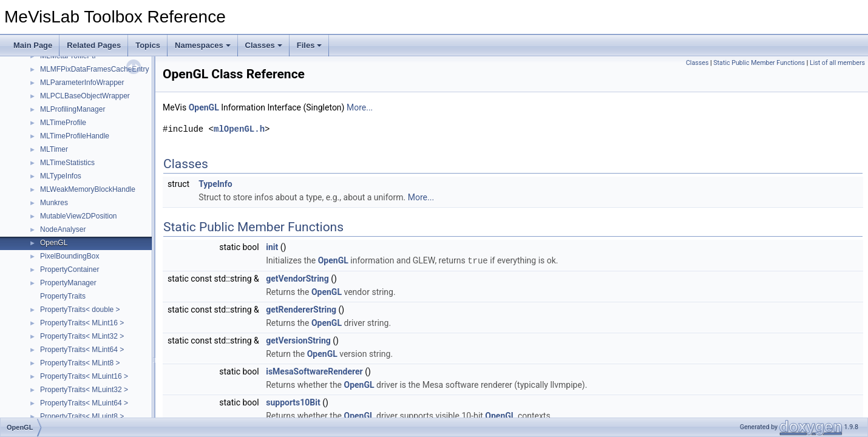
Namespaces (203, 45)
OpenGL (54, 243)
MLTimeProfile (63, 123)
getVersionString (298, 340)
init (272, 247)
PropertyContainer (70, 269)
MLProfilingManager (73, 109)
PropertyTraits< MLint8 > (80, 363)
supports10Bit (293, 402)
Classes (264, 45)
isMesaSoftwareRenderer (314, 371)
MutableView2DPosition (79, 216)
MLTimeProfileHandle (75, 136)
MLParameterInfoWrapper (82, 83)
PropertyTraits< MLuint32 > (84, 390)
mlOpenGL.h (239, 129)
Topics (148, 45)
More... (360, 107)
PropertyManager (68, 283)
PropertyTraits (63, 296)
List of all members (837, 63)
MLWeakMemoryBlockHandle (88, 189)
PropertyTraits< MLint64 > (82, 350)
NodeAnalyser (63, 229)
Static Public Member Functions (759, 63)
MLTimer (54, 149)
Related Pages (94, 45)
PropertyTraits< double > (80, 310)
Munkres (54, 203)
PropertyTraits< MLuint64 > (84, 403)
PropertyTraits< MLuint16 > (84, 376)
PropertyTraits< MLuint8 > (82, 416)
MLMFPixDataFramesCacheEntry (94, 69)
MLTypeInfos (61, 176)
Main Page (33, 45)
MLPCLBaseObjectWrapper (85, 96)
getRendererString (301, 309)
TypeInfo (215, 184)
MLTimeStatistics (67, 163)
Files (310, 45)
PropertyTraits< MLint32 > (82, 336)
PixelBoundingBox (70, 256)
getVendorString (297, 278)
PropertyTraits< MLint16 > (82, 323)
